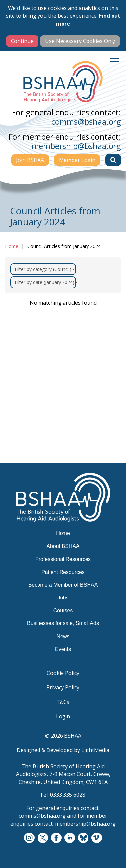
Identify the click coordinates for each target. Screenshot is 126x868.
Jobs (63, 598)
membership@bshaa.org (76, 146)
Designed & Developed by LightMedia (63, 750)
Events (63, 649)
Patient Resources (63, 572)
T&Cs (63, 702)
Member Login (77, 160)
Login (63, 716)
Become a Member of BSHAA (63, 585)
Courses (63, 610)
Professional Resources (63, 559)
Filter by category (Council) (45, 269)
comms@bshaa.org (86, 122)
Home (12, 246)
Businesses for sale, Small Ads (63, 623)
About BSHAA (63, 546)
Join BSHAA (30, 160)
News (63, 636)
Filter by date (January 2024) (45, 282)
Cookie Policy (63, 673)
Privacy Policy (63, 687)
